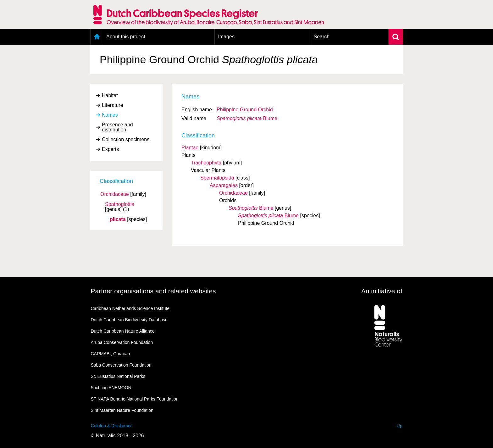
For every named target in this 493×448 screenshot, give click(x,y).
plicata (118, 219)
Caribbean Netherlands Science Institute (130, 308)
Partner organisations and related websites (153, 291)
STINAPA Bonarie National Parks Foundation (135, 399)
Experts (110, 149)
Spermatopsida (217, 178)
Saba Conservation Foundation (121, 365)
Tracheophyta (206, 163)
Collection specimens (126, 139)
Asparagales (224, 185)
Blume (247, 118)
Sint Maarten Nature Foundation (122, 410)
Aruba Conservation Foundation (122, 342)
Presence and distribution (117, 127)
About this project (126, 37)
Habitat (110, 95)
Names (110, 115)
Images (226, 37)
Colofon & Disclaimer (111, 426)
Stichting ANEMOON (111, 388)
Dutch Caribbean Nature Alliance (123, 331)
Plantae (190, 148)
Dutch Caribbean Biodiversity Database (129, 320)
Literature (113, 105)
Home (97, 37)
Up (400, 426)
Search (321, 37)
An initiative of (382, 291)
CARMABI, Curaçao (110, 354)
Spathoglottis (120, 204)
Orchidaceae (115, 194)
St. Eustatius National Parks (118, 376)
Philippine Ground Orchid (245, 110)
